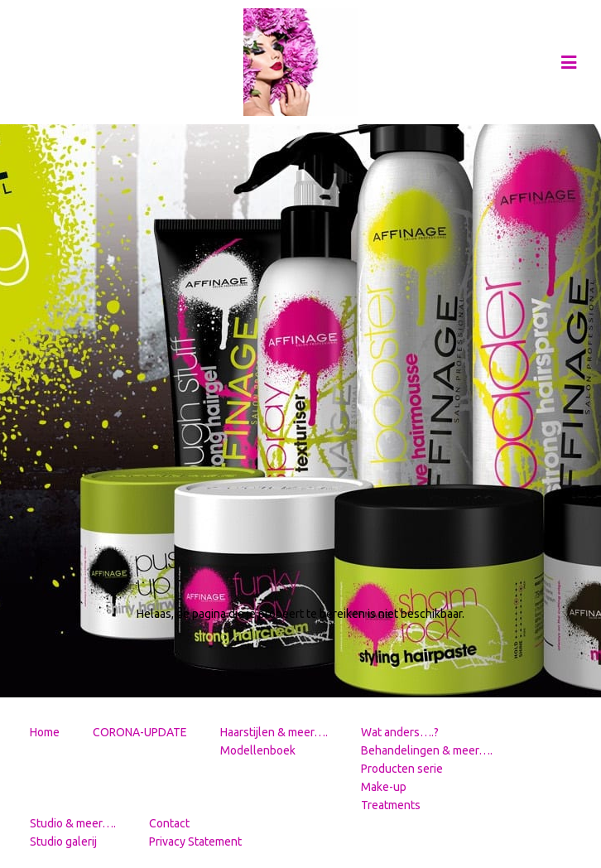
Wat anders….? (400, 732)
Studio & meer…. (73, 823)
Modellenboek (258, 750)
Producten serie (402, 769)
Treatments (391, 805)
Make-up (384, 787)
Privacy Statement (195, 841)
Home (45, 732)
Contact (169, 823)
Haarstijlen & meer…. (274, 732)
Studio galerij (63, 841)
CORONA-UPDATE (140, 732)
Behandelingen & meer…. (427, 750)
